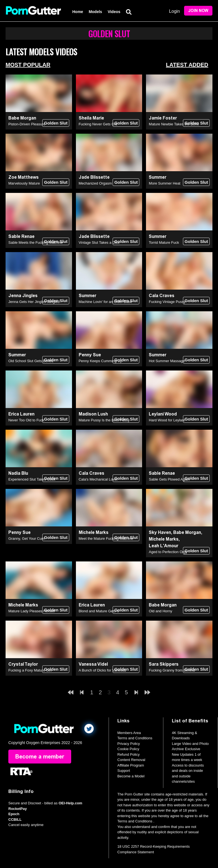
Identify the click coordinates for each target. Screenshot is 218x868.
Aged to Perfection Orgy (168, 552)
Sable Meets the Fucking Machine (36, 243)
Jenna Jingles (23, 296)
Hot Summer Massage (167, 361)
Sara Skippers (164, 664)
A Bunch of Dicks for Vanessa (102, 670)
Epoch (14, 814)
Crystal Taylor (23, 664)
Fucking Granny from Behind (172, 670)
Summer (158, 177)
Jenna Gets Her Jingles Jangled (34, 302)
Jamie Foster (163, 118)
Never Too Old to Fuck (26, 420)
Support (124, 771)
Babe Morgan (22, 118)
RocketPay (18, 809)
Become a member (40, 757)
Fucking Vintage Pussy (167, 302)
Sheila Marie (91, 118)
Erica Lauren (21, 414)
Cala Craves (162, 296)
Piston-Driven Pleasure (27, 124)
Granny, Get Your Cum (27, 539)
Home (78, 12)
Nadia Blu (18, 473)
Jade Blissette (94, 177)
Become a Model (131, 776)
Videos (114, 12)
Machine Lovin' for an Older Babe (106, 302)
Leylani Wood (163, 414)
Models (95, 12)
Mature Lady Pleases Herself (32, 611)
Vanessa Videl (93, 664)
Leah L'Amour (163, 546)
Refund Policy (128, 754)
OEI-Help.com (70, 803)
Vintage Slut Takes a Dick (99, 243)
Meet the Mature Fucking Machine (106, 539)
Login (174, 11)
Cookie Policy (128, 749)
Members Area (129, 733)
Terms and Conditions (135, 738)
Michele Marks (94, 532)
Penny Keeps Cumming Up (101, 361)
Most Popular (28, 65)
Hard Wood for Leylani (167, 420)
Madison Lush (93, 414)
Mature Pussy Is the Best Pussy (104, 420)
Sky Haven (160, 532)
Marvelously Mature (24, 183)
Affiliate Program (131, 765)
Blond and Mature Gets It (99, 611)
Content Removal (131, 760)
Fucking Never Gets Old (98, 124)
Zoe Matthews (23, 177)
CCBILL (15, 819)
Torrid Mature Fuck (164, 243)
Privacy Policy (129, 744)
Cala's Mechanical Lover (98, 479)
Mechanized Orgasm (95, 183)
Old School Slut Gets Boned (31, 361)
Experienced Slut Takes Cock (32, 479)
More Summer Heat (164, 183)
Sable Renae (21, 236)
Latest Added (187, 65)
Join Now (198, 11)
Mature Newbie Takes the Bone (174, 124)
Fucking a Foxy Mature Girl (30, 670)
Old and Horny (160, 611)
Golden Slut (56, 123)
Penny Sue (90, 355)
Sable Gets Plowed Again (169, 479)
